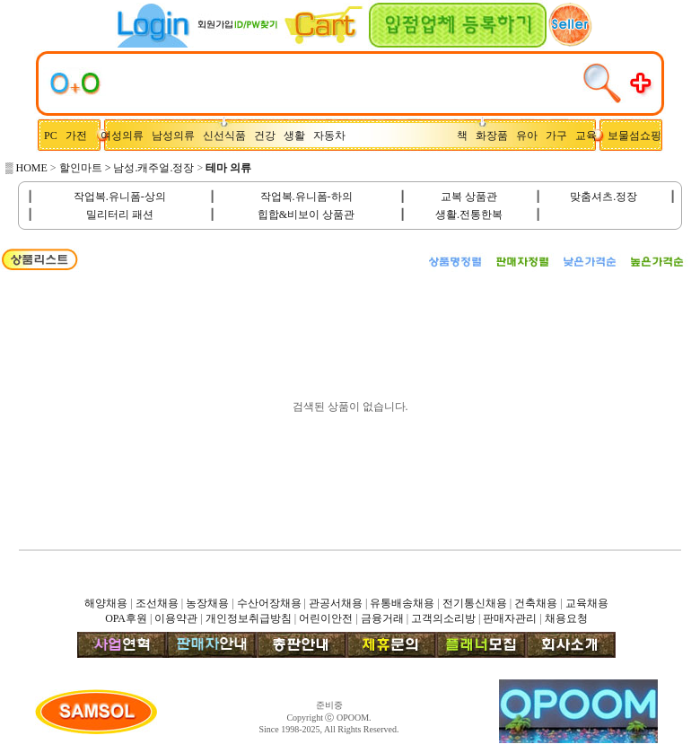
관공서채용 (336, 603)
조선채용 (157, 603)
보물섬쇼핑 (634, 136)
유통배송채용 (402, 603)
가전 (80, 136)
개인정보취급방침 (249, 618)
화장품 (496, 136)
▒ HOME (26, 168)
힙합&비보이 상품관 (306, 215)
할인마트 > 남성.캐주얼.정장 (127, 168)
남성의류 (177, 136)
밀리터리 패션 (120, 215)
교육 (590, 136)
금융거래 (382, 618)
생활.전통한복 (469, 215)
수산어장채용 (269, 603)
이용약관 (176, 618)
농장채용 (207, 603)
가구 (559, 136)
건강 (269, 136)
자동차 (332, 136)
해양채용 (106, 603)
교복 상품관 (469, 197)
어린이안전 (326, 618)
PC (52, 136)
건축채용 (536, 603)
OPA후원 (126, 618)
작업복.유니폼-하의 (306, 197)
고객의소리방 (443, 618)
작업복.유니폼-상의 (120, 197)
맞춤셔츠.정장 (604, 197)
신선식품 (227, 136)
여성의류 (123, 136)
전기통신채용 (475, 603)
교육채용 (587, 603)
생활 (298, 136)
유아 (531, 136)
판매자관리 (510, 618)
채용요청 (566, 618)
